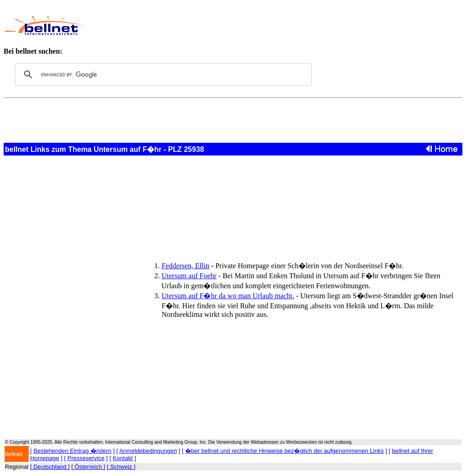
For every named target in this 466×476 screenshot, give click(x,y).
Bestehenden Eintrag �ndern (73, 451)
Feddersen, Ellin (185, 266)
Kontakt (123, 458)
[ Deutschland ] (50, 467)
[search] (162, 75)
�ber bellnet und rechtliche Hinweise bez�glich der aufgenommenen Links (284, 451)
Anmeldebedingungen (148, 451)
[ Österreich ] (88, 467)
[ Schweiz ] (121, 467)
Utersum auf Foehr (189, 276)
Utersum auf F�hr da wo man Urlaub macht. (228, 296)
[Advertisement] (262, 25)
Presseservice (86, 458)
